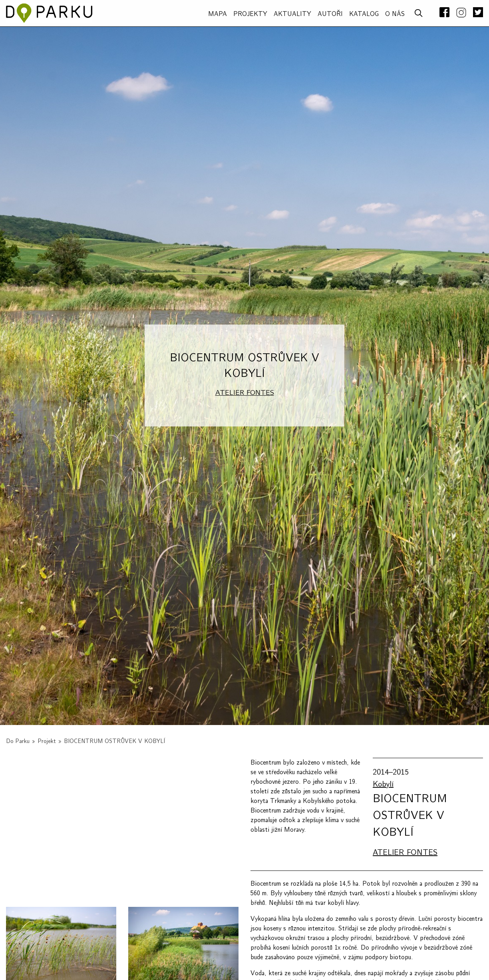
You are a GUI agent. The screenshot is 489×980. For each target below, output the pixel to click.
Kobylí (383, 784)
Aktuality (292, 14)
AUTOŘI (330, 14)
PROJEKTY (250, 14)
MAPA (218, 14)
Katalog (364, 14)
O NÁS (395, 14)
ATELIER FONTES (245, 393)
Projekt (47, 741)
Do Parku (18, 741)
